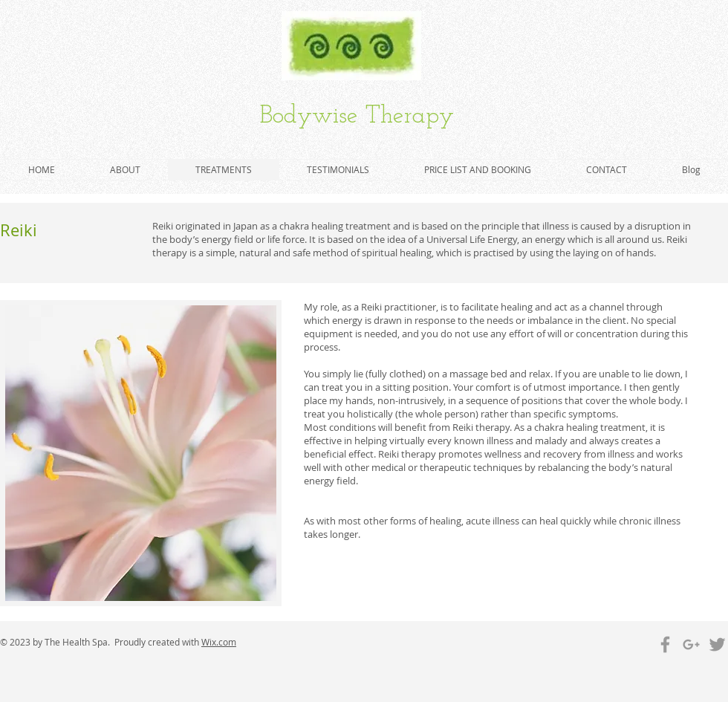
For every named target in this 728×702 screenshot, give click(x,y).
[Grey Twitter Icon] (717, 644)
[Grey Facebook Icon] (665, 644)
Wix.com (219, 642)
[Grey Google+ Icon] (691, 644)
